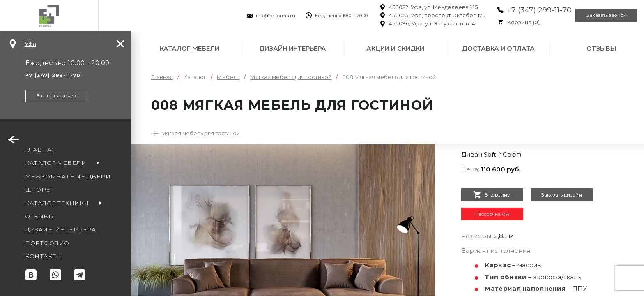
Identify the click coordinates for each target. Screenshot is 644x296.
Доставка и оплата (498, 48)
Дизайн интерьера (293, 48)
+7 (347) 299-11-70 (520, 10)
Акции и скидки (395, 48)
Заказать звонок (600, 16)
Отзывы (601, 48)
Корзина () (504, 22)
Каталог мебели (190, 48)
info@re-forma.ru (257, 16)
